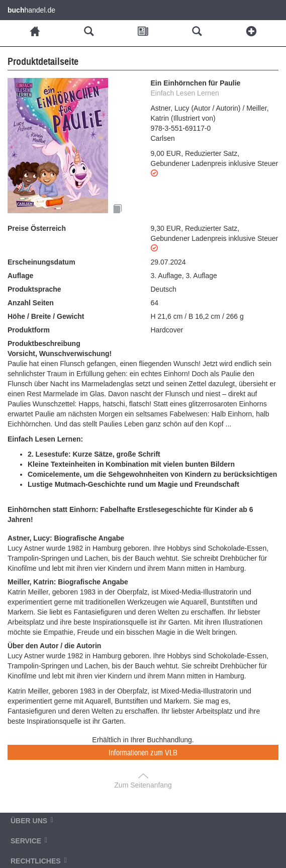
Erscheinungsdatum (41, 262)
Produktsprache (34, 289)
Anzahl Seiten (31, 303)
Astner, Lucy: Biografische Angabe (66, 538)
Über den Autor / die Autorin (54, 646)
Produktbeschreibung (44, 343)
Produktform (29, 330)
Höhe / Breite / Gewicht (46, 316)
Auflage (20, 276)
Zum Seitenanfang (143, 785)
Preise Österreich (37, 228)
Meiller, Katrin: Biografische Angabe (68, 582)
